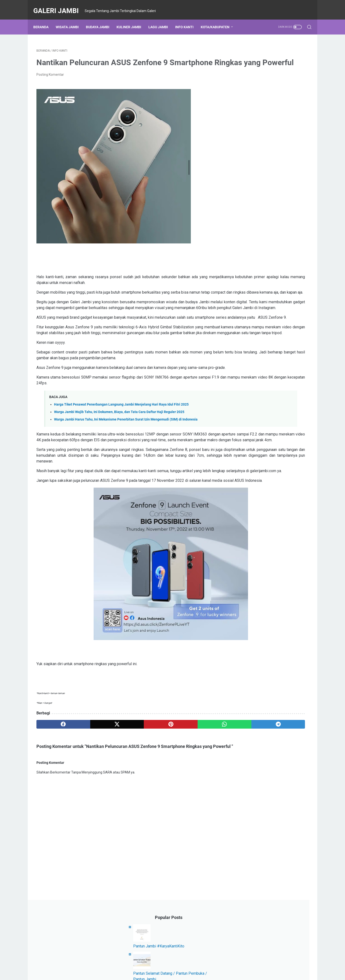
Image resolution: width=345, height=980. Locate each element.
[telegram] (201, 778)
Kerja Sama (247, 317)
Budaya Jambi (101, 19)
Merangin (274, 300)
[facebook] (55, 778)
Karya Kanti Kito (291, 291)
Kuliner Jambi (132, 19)
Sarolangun (247, 326)
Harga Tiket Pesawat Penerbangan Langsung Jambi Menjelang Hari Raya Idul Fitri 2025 (121, 440)
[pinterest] (128, 778)
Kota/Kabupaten (218, 19)
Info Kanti (187, 19)
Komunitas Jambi (252, 264)
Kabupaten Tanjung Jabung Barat (264, 309)
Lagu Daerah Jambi (286, 237)
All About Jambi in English (282, 326)
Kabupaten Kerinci (252, 282)
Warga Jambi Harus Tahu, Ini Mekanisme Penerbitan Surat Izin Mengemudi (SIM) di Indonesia (126, 455)
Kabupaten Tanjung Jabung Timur (265, 273)
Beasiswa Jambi (251, 335)
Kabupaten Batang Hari (256, 291)
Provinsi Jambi (250, 300)
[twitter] (91, 778)
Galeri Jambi (59, 6)
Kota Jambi (247, 228)
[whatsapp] (164, 778)
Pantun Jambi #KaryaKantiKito (267, 76)
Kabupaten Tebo (251, 246)
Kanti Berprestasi (275, 317)
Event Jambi (248, 255)
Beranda (44, 19)
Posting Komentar (50, 82)
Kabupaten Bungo (252, 237)
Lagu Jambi (161, 19)
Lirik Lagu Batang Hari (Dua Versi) (269, 169)
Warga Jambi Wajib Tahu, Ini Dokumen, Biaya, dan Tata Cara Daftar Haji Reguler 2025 (119, 448)
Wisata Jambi (70, 19)
